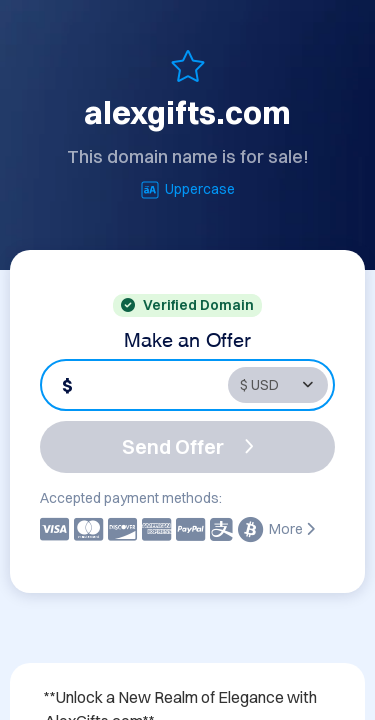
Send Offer (188, 446)
